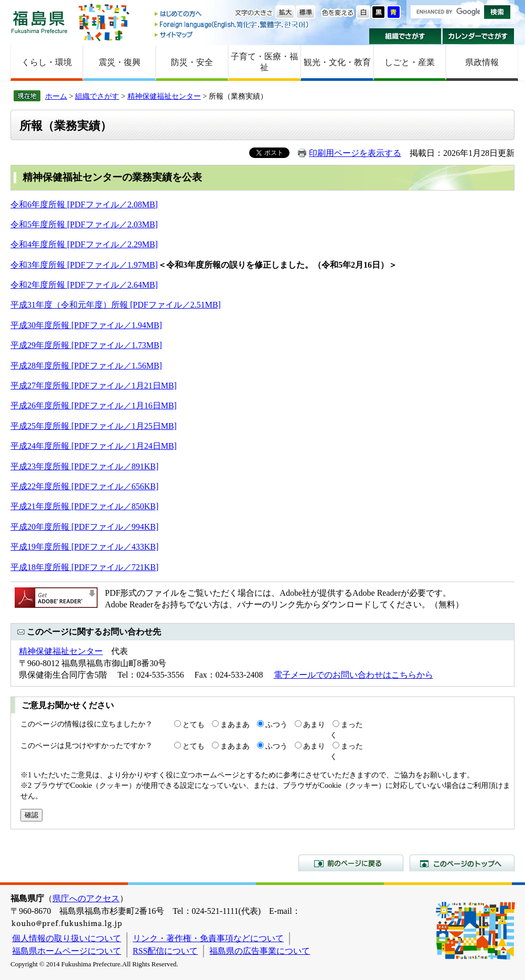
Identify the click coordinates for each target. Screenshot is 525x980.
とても (194, 724)
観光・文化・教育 (337, 62)
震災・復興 (120, 62)
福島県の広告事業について (260, 951)
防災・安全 (192, 62)
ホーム (56, 96)
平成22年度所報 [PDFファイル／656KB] (84, 486)
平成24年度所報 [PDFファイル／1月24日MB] (94, 446)
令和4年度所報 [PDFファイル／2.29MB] (84, 244)
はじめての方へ (232, 14)
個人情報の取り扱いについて (67, 938)
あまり (314, 724)
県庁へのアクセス (86, 898)
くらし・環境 (47, 62)
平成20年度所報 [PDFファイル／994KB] (84, 527)
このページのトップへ (462, 863)
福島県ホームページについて (67, 951)
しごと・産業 (410, 62)
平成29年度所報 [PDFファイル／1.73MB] (86, 345)
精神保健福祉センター (164, 96)
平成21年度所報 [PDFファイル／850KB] (84, 506)
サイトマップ (232, 34)
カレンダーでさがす (479, 36)
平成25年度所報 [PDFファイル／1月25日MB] (94, 426)
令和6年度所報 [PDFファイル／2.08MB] (84, 204)
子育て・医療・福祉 (264, 62)
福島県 (39, 22)
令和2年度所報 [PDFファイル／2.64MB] (84, 285)
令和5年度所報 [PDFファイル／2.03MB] (84, 224)
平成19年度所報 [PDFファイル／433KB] (84, 547)
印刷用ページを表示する (355, 153)
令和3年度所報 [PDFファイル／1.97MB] (84, 265)
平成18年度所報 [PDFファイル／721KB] (84, 567)
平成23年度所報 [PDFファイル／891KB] (84, 466)
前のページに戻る (351, 863)
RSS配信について (165, 951)
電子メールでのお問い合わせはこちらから (353, 675)
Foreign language (232, 24)
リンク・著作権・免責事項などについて (208, 938)
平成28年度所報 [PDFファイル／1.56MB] (86, 366)
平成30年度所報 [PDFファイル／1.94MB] (86, 325)
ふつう (276, 724)
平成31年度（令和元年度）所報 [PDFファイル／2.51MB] (116, 305)
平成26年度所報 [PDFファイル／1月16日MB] (94, 405)
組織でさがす (405, 36)
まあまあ (235, 724)
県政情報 (482, 62)
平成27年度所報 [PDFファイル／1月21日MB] (94, 386)
